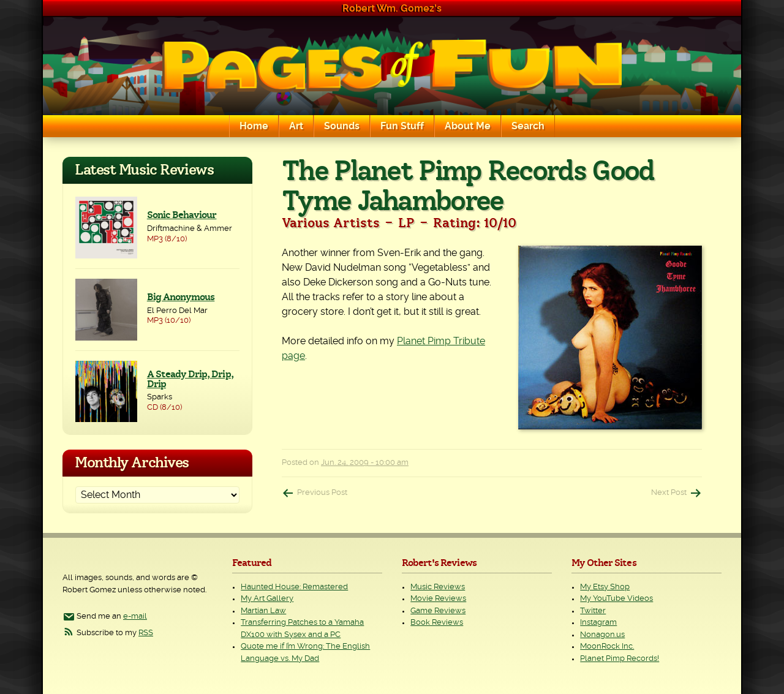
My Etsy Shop (605, 587)
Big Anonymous (181, 297)
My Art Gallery (267, 599)
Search (528, 126)
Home (254, 126)
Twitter (593, 611)
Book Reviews (437, 623)
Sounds (342, 126)
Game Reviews (438, 611)
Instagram (598, 623)
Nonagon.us (602, 635)
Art (296, 126)
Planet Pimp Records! (620, 659)
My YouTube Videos (616, 599)
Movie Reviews (438, 599)
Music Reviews (438, 587)
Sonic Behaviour (182, 215)
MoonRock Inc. (607, 647)
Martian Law (263, 611)
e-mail (135, 617)
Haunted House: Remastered (294, 587)
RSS (146, 633)
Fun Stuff (402, 126)
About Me (468, 126)
